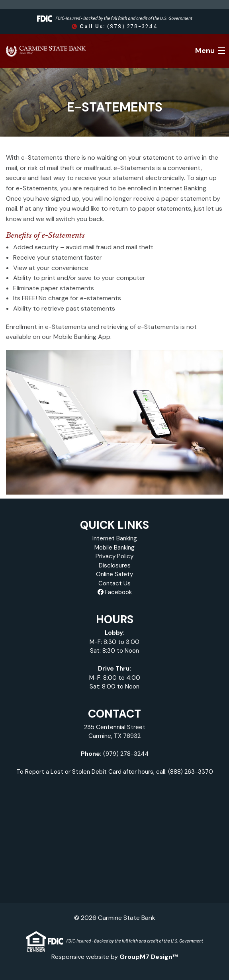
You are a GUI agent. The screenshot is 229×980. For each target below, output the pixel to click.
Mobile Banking (114, 548)
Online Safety (114, 574)
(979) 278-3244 (115, 26)
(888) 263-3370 (191, 772)
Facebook (115, 592)
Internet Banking (115, 538)
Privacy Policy (114, 556)
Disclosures (115, 565)
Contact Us (114, 583)
